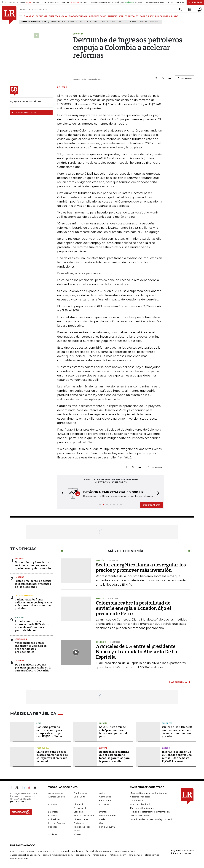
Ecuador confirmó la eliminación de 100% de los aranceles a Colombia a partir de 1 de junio (32, 626)
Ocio (102, 823)
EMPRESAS (54, 16)
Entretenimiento (24, 596)
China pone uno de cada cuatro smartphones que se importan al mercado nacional (52, 756)
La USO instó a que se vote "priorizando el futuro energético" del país (113, 732)
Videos (77, 834)
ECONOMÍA (42, 16)
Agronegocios (55, 793)
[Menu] (21, 16)
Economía (104, 804)
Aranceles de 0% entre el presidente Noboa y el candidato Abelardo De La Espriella (137, 652)
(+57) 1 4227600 (19, 802)
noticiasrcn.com (118, 855)
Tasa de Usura (108, 22)
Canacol (155, 22)
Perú (39, 723)
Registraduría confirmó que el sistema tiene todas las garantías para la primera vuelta (114, 756)
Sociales (52, 834)
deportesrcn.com (19, 859)
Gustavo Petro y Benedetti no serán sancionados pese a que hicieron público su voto (33, 565)
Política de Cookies (140, 815)
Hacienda (20, 558)
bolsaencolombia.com (125, 851)
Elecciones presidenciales (64, 22)
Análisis (103, 793)
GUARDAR (184, 78)
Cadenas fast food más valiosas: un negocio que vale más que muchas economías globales (33, 604)
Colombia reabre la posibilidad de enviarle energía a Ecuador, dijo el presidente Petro (134, 608)
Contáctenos (137, 800)
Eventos (103, 812)
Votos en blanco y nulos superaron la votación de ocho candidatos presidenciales (31, 647)
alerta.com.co (152, 855)
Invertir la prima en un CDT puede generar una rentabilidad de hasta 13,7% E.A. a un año (177, 756)
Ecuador (19, 618)
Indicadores (54, 819)
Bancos (166, 748)
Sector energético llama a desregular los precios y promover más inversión (141, 568)
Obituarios (79, 823)
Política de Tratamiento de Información (150, 812)
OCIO (64, 16)
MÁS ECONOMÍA (178, 682)
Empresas (53, 812)
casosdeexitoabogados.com (25, 855)
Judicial (103, 748)
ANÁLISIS (112, 16)
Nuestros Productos (140, 797)
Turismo (133, 22)
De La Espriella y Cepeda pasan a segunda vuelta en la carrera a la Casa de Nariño (33, 668)
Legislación (21, 639)
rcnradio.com (100, 855)
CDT (96, 22)
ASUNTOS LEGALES (128, 16)
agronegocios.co (46, 851)
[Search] (180, 9)
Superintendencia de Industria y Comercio (152, 819)
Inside (102, 819)
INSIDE (175, 16)
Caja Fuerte (80, 797)
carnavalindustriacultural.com (58, 855)
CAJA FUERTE (147, 16)
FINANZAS (29, 16)
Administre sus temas (24, 112)
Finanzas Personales (84, 815)
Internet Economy (57, 823)
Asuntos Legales (56, 797)
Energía (103, 723)
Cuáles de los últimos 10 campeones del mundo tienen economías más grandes (177, 732)
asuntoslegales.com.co (22, 851)
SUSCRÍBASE (195, 2)
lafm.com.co (136, 855)
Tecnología (43, 748)
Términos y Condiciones (142, 808)
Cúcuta (144, 22)
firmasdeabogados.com (98, 851)
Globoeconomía (108, 815)
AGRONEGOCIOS (98, 16)
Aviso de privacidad (140, 804)
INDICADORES (162, 16)
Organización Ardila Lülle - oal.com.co (182, 852)
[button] (62, 493)
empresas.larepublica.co (70, 851)
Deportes (167, 723)
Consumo (53, 804)
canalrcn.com (83, 855)
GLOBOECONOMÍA (78, 16)
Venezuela (86, 22)
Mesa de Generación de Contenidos (148, 793)
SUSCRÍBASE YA (152, 505)
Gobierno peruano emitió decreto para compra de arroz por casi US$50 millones (50, 732)
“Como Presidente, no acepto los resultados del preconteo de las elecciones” (33, 584)
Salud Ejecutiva (107, 827)
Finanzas (53, 815)
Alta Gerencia (81, 793)
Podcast (52, 827)
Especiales (79, 812)
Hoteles (122, 22)
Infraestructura (81, 819)
